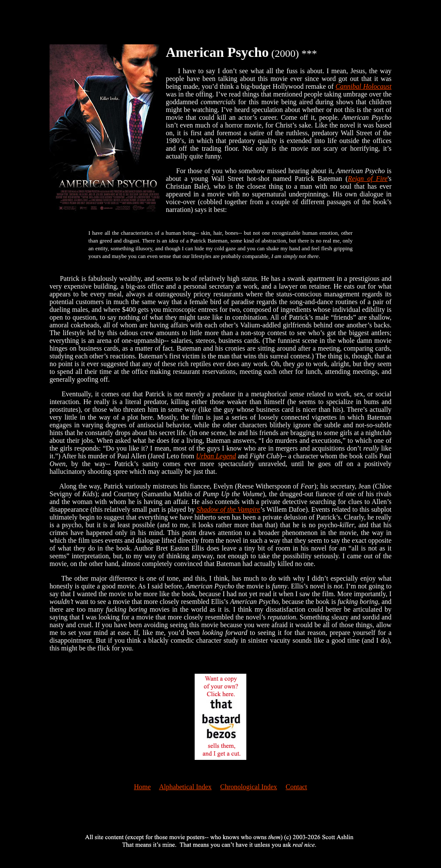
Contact (296, 787)
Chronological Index (248, 787)
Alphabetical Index (185, 787)
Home (142, 787)
